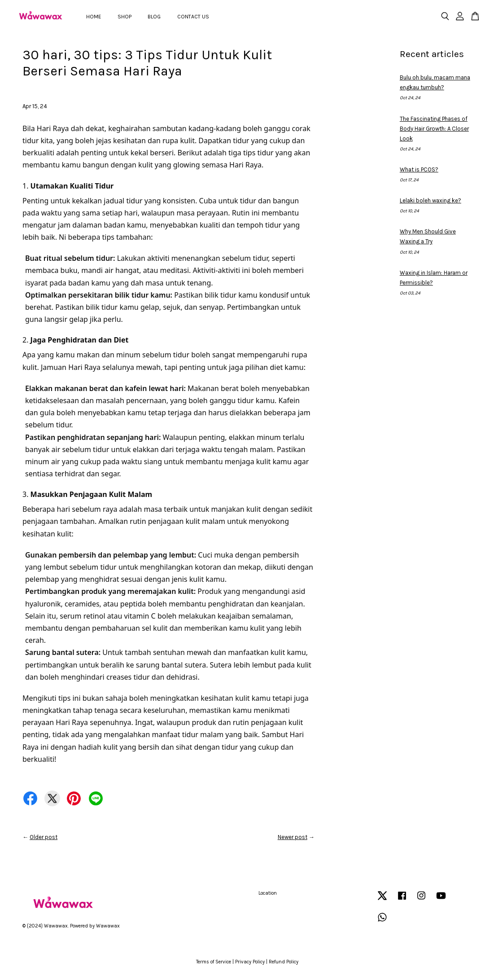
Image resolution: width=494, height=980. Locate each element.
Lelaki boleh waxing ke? (431, 200)
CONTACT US (193, 17)
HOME (94, 17)
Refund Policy (284, 962)
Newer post (293, 837)
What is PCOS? (419, 169)
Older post (44, 837)
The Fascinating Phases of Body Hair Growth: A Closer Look (434, 129)
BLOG (154, 17)
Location (268, 893)
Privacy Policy (250, 962)
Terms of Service (214, 962)
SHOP (125, 17)
